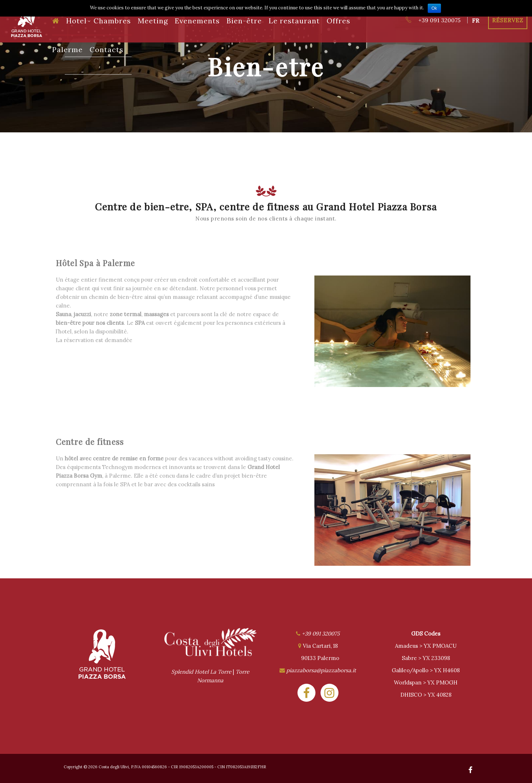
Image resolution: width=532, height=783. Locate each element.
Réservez (508, 20)
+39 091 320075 (433, 20)
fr (476, 21)
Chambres (112, 21)
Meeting (153, 21)
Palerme (67, 49)
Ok (434, 8)
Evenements (197, 21)
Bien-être (244, 21)
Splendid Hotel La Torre (201, 672)
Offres (338, 21)
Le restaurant (294, 21)
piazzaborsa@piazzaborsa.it (321, 670)
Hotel (79, 21)
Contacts (106, 49)
